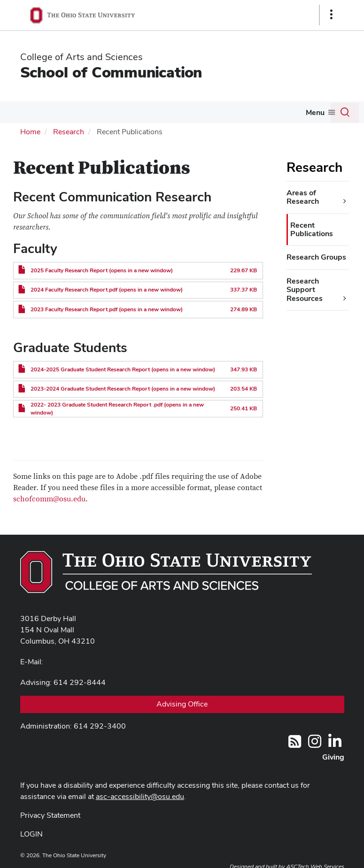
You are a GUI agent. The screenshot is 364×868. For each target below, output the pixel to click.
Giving (333, 757)
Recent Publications (312, 229)
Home (30, 132)
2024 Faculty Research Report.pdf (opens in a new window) (107, 290)
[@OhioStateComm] (315, 744)
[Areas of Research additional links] (345, 201)
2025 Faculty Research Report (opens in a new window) (102, 270)
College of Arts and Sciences (81, 57)
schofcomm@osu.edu (49, 499)
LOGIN (31, 834)
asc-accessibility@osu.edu (140, 796)
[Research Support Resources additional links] (345, 299)
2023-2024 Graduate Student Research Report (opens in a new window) (123, 389)
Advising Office (182, 704)
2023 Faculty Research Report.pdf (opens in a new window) (107, 309)
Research (69, 132)
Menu (315, 112)
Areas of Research (303, 197)
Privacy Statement (50, 815)
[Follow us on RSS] (295, 744)
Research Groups (316, 257)
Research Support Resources (305, 290)
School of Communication (111, 72)
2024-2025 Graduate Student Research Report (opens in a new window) (123, 369)
